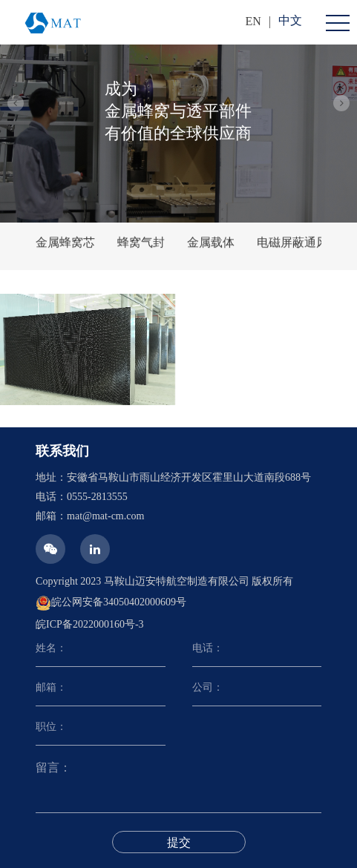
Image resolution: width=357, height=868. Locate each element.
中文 (290, 20)
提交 (179, 842)
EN (253, 21)
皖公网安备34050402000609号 (111, 603)
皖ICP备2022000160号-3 (89, 624)
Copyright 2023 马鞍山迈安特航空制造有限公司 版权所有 (164, 581)
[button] (16, 103)
